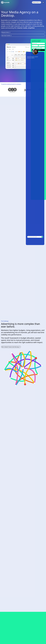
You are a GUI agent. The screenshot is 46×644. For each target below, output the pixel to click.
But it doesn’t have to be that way (11, 347)
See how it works (7, 36)
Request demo (37, 2)
